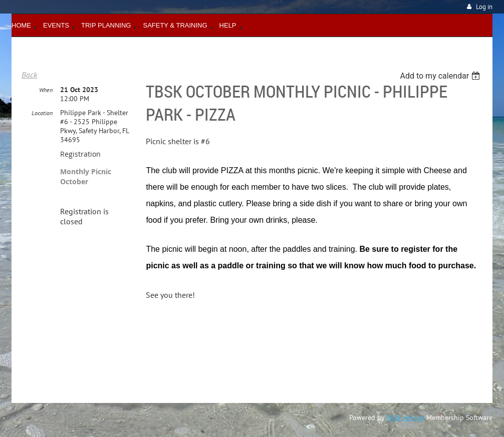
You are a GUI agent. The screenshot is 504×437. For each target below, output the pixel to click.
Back (29, 75)
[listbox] (441, 76)
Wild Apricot (405, 417)
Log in (484, 7)
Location (42, 113)
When (46, 90)
